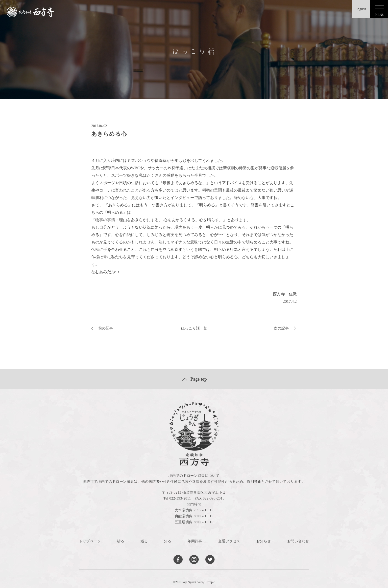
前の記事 (103, 328)
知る (168, 541)
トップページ (90, 541)
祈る (121, 541)
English (358, 10)
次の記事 (285, 328)
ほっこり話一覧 (194, 328)
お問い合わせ (298, 541)
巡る (144, 541)
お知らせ (264, 541)
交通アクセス (229, 541)
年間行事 (195, 541)
